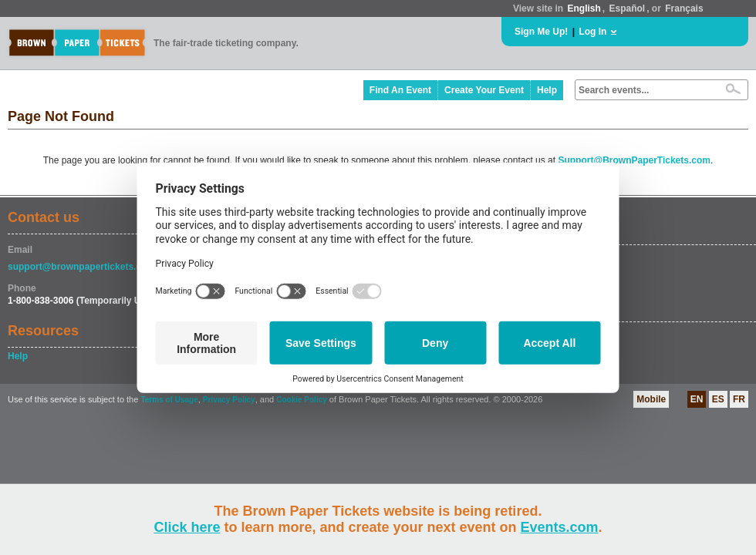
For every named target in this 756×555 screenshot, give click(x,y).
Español (628, 8)
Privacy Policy (229, 400)
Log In (592, 32)
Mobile (651, 399)
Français (684, 8)
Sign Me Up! (541, 32)
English (584, 8)
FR (739, 399)
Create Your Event (484, 90)
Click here (187, 527)
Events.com (560, 527)
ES (718, 399)
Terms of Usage (169, 400)
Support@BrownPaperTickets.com (634, 160)
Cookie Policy (302, 400)
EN (697, 399)
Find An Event (400, 90)
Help (547, 90)
